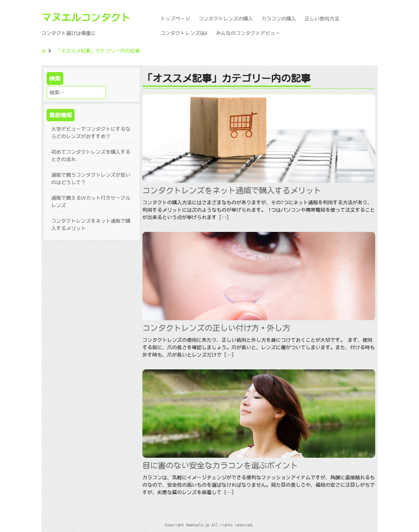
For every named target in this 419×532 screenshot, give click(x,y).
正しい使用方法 (322, 19)
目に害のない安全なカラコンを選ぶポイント (220, 465)
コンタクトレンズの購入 (226, 19)
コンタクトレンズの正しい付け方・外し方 (216, 328)
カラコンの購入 (279, 19)
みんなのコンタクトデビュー (248, 33)
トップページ (175, 19)
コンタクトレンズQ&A (184, 33)
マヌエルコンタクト (86, 17)
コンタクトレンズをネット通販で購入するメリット (91, 225)
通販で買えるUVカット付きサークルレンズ (91, 202)
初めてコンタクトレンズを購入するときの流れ (91, 156)
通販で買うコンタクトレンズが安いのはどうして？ (91, 179)
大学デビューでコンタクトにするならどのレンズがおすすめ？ (91, 133)
